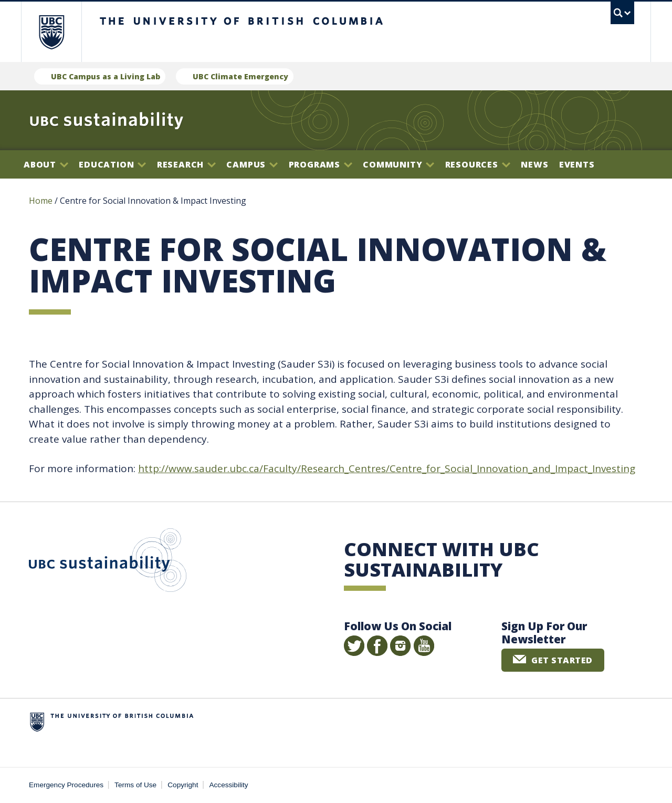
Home (41, 201)
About (46, 164)
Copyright (183, 785)
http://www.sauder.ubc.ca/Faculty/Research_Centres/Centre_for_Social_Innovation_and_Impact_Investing (387, 468)
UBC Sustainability (108, 562)
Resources (478, 164)
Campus (252, 164)
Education (112, 164)
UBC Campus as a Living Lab (106, 76)
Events (577, 164)
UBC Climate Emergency (240, 76)
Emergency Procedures (66, 785)
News (534, 164)
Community (398, 164)
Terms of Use (135, 785)
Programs (321, 164)
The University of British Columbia (51, 32)
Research (186, 164)
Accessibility (229, 785)
